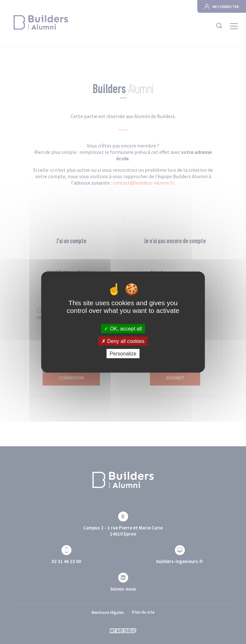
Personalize (123, 354)
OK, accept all (123, 328)
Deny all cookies (123, 341)
